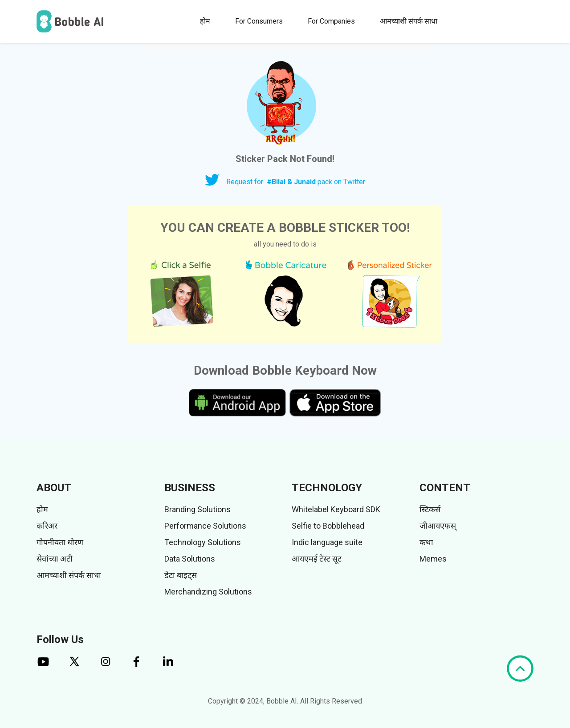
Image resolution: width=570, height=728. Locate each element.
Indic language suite (327, 542)
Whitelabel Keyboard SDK (336, 509)
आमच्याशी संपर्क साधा (409, 21)
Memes (433, 559)
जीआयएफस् (438, 526)
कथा (426, 542)
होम (205, 21)
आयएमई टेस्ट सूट (317, 559)
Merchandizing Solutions (208, 592)
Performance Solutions (205, 526)
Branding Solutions (197, 509)
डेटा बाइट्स (181, 575)
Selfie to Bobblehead (328, 526)
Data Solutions (190, 559)
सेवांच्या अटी (55, 559)
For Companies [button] (331, 21)
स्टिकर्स (430, 509)
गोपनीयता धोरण (60, 542)
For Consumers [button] (259, 21)
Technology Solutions (203, 542)
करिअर (47, 526)
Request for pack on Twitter (296, 182)
